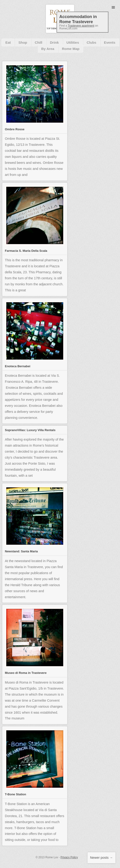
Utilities (73, 42)
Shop (23, 42)
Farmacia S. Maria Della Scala (26, 251)
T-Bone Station (16, 794)
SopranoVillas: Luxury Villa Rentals (30, 430)
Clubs (92, 42)
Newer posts (101, 858)
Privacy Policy (69, 857)
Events (110, 42)
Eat (8, 42)
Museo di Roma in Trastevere (26, 673)
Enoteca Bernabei (18, 366)
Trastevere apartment (81, 26)
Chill (39, 42)
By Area (48, 49)
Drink (54, 42)
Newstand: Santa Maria (21, 551)
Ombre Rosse (15, 129)
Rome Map (71, 49)
